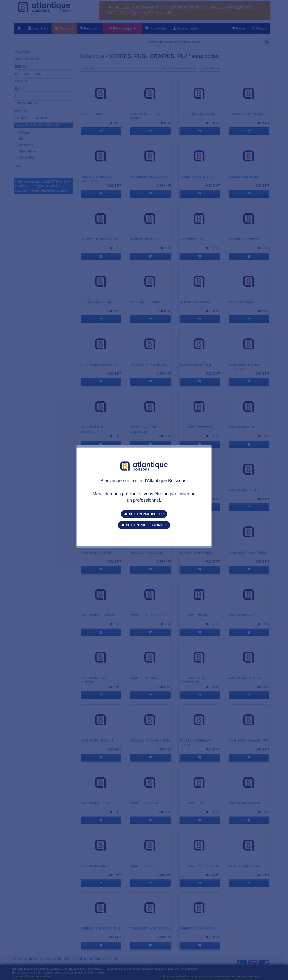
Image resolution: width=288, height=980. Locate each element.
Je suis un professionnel (144, 525)
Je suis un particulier (144, 514)
